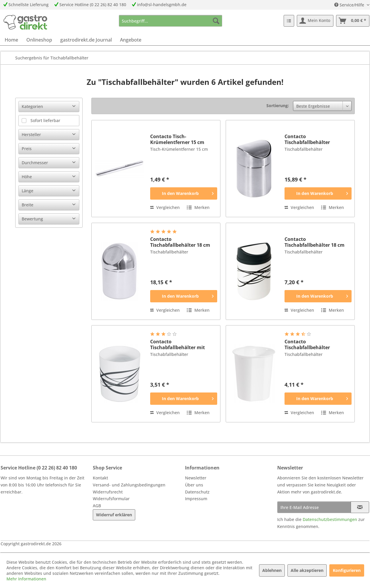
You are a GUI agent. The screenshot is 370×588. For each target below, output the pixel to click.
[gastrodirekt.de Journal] (86, 40)
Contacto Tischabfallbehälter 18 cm (180, 242)
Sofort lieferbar (45, 120)
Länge (28, 191)
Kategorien (32, 106)
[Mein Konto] (315, 21)
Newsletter (196, 478)
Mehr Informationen (26, 579)
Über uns (194, 485)
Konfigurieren (347, 570)
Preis (27, 149)
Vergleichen (165, 207)
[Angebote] (131, 40)
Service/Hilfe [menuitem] (350, 5)
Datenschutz (197, 492)
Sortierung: (278, 106)
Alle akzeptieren (307, 570)
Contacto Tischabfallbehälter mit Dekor (178, 344)
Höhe (27, 177)
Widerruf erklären (114, 515)
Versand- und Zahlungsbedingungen (129, 485)
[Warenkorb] (353, 21)
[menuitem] (171, 21)
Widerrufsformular (111, 499)
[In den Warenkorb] (184, 193)
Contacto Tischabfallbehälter (307, 139)
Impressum (196, 499)
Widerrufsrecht (108, 492)
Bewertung (32, 219)
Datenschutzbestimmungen (330, 519)
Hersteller (31, 134)
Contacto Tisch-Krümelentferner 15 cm (177, 139)
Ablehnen (272, 570)
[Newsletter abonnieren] (360, 507)
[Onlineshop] (39, 40)
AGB (97, 506)
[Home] (11, 40)
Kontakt (100, 478)
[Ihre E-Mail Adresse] (314, 507)
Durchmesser (35, 163)
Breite (28, 205)
